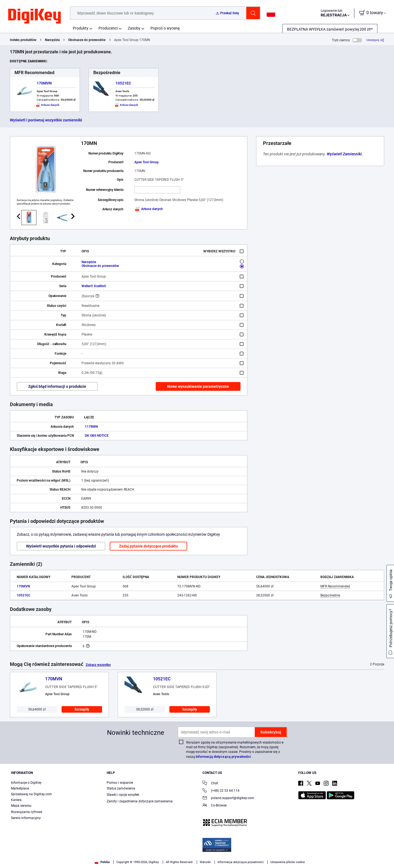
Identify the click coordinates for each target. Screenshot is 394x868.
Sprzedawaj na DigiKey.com (31, 794)
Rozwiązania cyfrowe (27, 812)
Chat (210, 784)
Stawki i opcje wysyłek (123, 795)
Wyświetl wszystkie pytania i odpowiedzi (61, 546)
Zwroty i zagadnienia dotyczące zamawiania (140, 801)
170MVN (44, 83)
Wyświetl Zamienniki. (345, 154)
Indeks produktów (23, 40)
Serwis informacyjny (26, 818)
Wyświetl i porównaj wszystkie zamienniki (46, 120)
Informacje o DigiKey (26, 783)
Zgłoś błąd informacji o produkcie (57, 386)
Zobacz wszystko (98, 665)
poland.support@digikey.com (228, 798)
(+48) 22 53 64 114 (221, 791)
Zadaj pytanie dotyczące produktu (148, 546)
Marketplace (20, 788)
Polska (102, 862)
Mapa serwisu (21, 806)
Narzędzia (52, 40)
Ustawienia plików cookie (288, 862)
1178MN (91, 427)
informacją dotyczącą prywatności (223, 757)
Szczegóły (82, 709)
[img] (34, 16)
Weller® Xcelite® (94, 286)
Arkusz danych (149, 209)
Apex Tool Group (147, 162)
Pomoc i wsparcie (120, 783)
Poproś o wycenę (165, 28)
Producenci (108, 28)
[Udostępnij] (375, 40)
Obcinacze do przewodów (87, 40)
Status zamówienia (121, 788)
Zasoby (134, 28)
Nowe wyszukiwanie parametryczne (198, 386)
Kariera (16, 800)
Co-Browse (215, 806)
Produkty (81, 28)
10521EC (123, 83)
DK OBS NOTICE (97, 436)
